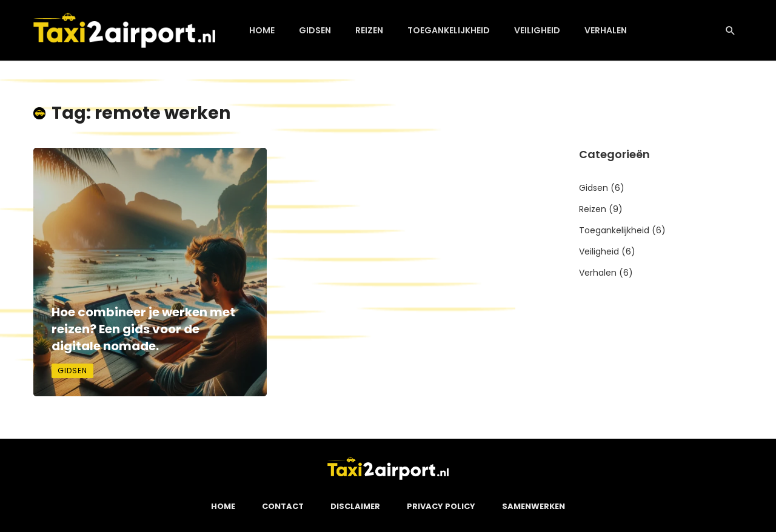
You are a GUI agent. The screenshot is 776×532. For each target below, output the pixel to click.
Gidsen (315, 30)
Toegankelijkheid (449, 30)
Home (262, 30)
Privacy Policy (441, 506)
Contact (283, 506)
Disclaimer (355, 506)
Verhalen (606, 30)
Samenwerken (533, 506)
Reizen (369, 30)
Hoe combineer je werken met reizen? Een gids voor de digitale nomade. (143, 329)
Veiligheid (537, 30)
